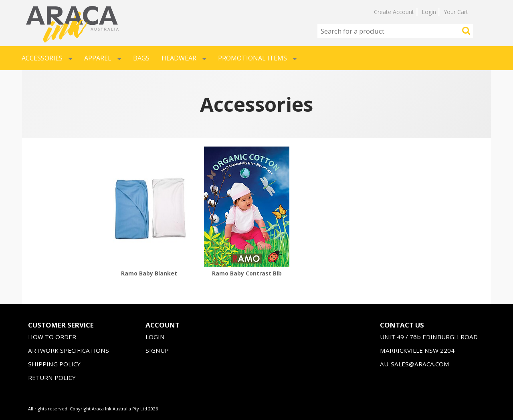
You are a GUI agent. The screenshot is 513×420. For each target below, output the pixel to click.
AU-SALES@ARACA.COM (415, 364)
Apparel (103, 58)
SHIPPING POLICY (54, 364)
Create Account (394, 12)
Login (429, 12)
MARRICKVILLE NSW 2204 (417, 350)
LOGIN (155, 337)
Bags (141, 58)
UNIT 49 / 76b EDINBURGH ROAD (429, 337)
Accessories (47, 58)
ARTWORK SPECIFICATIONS (69, 350)
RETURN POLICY (52, 378)
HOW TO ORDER (52, 337)
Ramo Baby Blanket (149, 273)
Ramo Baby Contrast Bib (247, 273)
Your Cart (456, 12)
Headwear (184, 58)
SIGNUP (157, 350)
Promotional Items (257, 58)
